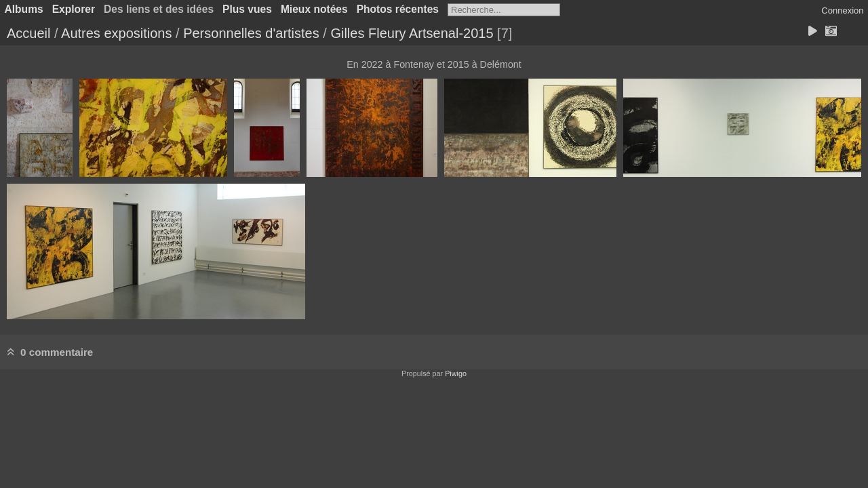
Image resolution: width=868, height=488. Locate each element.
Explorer (74, 9)
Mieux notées (314, 9)
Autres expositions (116, 33)
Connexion (842, 11)
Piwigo (456, 373)
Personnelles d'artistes (251, 33)
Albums (24, 9)
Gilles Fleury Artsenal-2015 (412, 33)
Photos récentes (398, 9)
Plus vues (247, 9)
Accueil (28, 33)
